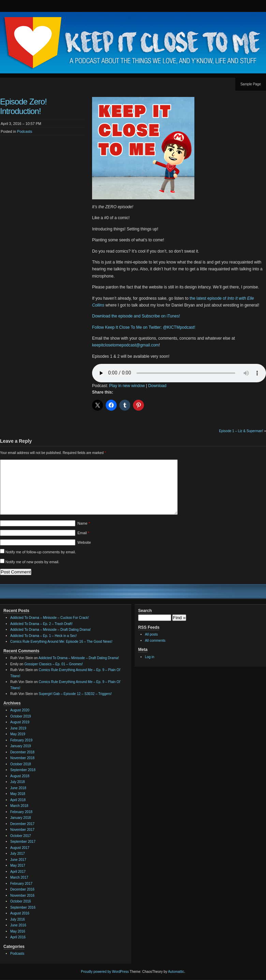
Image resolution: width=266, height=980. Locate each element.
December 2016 (22, 889)
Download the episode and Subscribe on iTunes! (136, 316)
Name (84, 523)
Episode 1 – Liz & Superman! (241, 431)
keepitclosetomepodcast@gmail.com (125, 345)
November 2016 (22, 896)
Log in (150, 657)
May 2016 (18, 931)
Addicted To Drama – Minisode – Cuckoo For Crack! (49, 618)
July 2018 (18, 782)
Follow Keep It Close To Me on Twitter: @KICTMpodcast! (144, 327)
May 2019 (18, 734)
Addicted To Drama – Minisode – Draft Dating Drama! (50, 630)
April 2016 (18, 937)
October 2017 (21, 836)
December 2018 (22, 752)
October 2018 (21, 764)
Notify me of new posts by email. (32, 562)
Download (157, 386)
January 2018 (21, 818)
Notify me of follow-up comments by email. (41, 552)
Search (145, 611)
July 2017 (18, 854)
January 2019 (21, 746)
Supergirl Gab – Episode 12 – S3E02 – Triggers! (75, 694)
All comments (155, 641)
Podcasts (25, 131)
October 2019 (21, 716)
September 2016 (23, 907)
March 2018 (19, 806)
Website (84, 542)
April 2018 (18, 800)
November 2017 (22, 830)
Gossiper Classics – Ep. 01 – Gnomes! (54, 664)
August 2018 (20, 776)
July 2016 (18, 919)
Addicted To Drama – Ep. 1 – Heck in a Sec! (43, 636)
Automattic (176, 972)
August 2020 (20, 710)
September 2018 (23, 770)
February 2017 (21, 884)
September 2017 (23, 842)
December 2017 (22, 824)
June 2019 (18, 728)
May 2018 (18, 794)
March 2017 (19, 877)
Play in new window (127, 386)
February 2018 (21, 812)
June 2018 (18, 788)
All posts (151, 634)
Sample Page (251, 84)
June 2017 (18, 860)
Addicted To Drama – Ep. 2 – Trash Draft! (41, 624)
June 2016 (18, 925)
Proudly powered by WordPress (105, 972)
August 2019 (20, 722)
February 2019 (21, 740)
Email (83, 533)
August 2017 (20, 848)
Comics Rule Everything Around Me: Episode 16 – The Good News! (61, 642)
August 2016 (20, 913)
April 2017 (18, 872)
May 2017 (18, 865)
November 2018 (22, 758)
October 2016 (21, 901)
